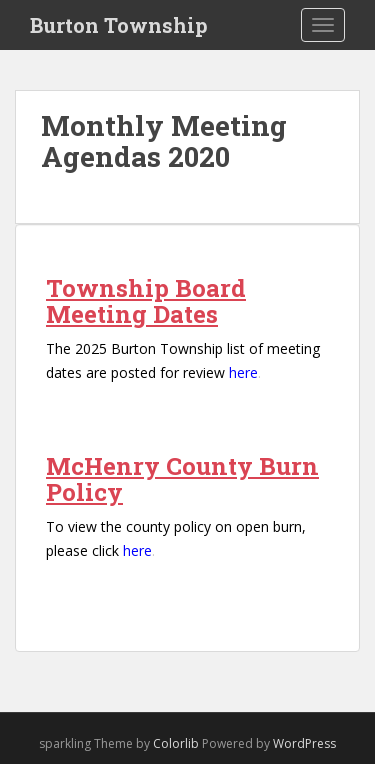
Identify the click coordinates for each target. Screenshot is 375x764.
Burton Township (119, 25)
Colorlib (176, 743)
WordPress (304, 743)
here (243, 372)
